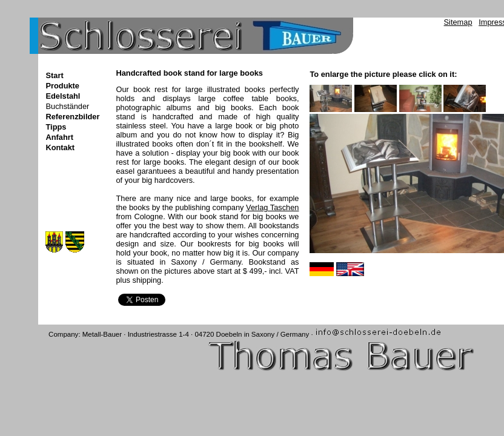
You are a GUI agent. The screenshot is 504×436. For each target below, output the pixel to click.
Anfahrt (59, 137)
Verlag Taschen (272, 207)
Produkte (62, 86)
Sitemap (458, 22)
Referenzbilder (72, 117)
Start (54, 75)
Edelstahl (63, 96)
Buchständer (67, 106)
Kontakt (60, 147)
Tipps (56, 127)
